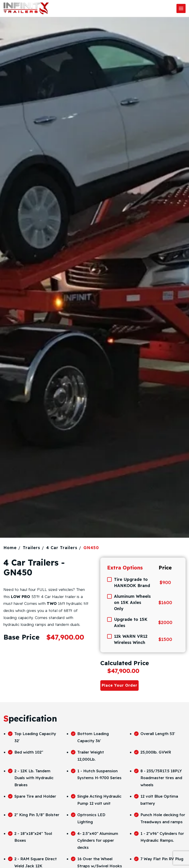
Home (10, 548)
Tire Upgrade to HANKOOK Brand (132, 582)
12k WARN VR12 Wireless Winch (131, 639)
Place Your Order (119, 685)
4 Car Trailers (62, 548)
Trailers (31, 548)
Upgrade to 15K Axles (131, 622)
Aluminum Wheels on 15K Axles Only (132, 602)
